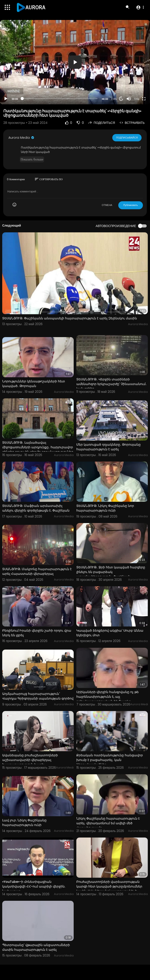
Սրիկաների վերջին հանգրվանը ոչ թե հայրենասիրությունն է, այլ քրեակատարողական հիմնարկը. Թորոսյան (108, 699)
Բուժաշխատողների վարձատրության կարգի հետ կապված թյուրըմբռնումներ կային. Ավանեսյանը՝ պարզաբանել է (109, 886)
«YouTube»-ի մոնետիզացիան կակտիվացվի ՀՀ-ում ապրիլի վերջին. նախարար (34, 886)
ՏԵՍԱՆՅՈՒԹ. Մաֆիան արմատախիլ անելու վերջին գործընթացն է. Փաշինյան (36, 508)
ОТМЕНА (107, 205)
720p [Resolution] (137, 99)
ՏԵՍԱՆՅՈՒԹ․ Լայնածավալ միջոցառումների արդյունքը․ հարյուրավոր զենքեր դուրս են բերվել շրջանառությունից (38, 447)
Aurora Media (22, 138)
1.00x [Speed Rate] (114, 99)
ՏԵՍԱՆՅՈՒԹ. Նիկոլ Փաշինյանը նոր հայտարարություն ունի (105, 508)
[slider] (60, 99)
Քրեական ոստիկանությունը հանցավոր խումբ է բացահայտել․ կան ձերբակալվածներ (110, 760)
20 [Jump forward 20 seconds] (121, 99)
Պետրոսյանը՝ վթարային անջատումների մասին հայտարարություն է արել (36, 947)
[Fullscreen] (144, 99)
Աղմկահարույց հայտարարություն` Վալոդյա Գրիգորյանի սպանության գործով (38, 696)
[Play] (6, 99)
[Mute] (129, 99)
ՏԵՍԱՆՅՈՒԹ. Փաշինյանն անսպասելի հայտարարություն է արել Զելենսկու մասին (70, 318)
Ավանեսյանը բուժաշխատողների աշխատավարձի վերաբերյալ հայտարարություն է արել (30, 760)
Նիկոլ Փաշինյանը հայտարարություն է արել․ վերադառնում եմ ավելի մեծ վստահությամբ (108, 823)
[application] (75, 62)
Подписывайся (127, 138)
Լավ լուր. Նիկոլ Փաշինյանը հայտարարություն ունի (24, 823)
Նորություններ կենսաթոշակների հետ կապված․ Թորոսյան (34, 384)
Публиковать (131, 205)
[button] (140, 7)
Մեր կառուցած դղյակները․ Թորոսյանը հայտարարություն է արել (109, 447)
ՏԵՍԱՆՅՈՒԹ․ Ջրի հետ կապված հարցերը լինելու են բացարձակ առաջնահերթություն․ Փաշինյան (111, 572)
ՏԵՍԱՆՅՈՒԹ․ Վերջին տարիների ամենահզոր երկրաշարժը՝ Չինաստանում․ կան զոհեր (112, 384)
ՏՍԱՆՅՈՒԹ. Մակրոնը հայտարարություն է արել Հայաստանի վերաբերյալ (37, 571)
